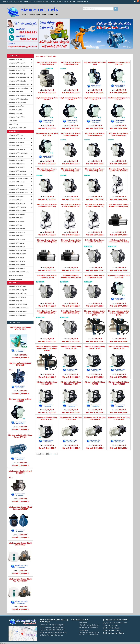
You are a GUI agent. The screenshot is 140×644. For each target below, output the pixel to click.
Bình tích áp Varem (16, 276)
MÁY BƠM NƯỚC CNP (16, 200)
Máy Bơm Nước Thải (16, 92)
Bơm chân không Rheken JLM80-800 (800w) (95, 276)
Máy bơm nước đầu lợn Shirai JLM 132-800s (119, 419)
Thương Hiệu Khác (16, 279)
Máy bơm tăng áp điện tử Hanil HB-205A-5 (20, 472)
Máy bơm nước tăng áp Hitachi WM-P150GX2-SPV (20, 580)
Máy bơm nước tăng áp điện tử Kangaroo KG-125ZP (20, 508)
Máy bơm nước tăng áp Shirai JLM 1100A (47, 134)
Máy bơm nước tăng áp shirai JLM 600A (95, 99)
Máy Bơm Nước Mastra (17, 168)
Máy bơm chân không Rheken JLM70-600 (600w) (71, 276)
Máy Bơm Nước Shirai (17, 142)
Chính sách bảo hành (111, 625)
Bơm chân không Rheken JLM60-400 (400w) (47, 276)
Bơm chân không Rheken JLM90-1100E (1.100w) (47, 312)
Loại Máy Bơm (70, 2)
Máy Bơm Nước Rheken (17, 139)
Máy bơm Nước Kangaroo (18, 193)
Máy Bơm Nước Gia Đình (17, 103)
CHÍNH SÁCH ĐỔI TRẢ (42, 2)
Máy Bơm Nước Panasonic (18, 153)
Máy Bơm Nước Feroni (17, 240)
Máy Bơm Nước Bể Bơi (17, 106)
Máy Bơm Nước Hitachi (17, 150)
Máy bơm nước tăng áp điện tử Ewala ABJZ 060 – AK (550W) (119, 313)
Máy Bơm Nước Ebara (17, 160)
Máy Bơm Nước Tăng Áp (17, 63)
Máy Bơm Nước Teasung (18, 211)
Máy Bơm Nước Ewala (17, 186)
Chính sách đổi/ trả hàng (112, 631)
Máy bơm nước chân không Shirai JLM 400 (119, 348)
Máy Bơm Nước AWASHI (17, 214)
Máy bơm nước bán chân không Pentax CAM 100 (20, 436)
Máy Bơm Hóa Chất (16, 110)
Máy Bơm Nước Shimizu (17, 247)
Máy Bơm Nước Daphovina (18, 178)
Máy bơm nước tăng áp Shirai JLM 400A (71, 99)
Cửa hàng (18, 2)
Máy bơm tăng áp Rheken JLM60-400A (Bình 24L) (119, 170)
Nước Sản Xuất (82, 2)
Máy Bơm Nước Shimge (17, 268)
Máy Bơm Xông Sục (16, 114)
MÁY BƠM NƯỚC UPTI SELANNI (19, 272)
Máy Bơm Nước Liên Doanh (18, 308)
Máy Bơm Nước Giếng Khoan (19, 77)
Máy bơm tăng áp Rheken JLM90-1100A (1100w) (71, 170)
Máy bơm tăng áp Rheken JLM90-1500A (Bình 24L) (95, 205)
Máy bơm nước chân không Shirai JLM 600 (47, 383)
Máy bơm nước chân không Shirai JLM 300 (95, 348)
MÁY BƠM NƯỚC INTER (16, 258)
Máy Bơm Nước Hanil (16, 157)
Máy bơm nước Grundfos (18, 189)
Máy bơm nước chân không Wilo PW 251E (20, 328)
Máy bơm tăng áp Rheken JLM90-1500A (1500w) (95, 170)
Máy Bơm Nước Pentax (17, 164)
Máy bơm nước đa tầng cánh (19, 95)
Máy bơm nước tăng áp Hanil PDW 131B (20, 364)
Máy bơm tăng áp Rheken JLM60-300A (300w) (71, 134)
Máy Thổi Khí (14, 124)
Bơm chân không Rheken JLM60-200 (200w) (95, 241)
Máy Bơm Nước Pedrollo (18, 175)
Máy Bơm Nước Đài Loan (18, 315)
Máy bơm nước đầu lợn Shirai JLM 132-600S (95, 419)
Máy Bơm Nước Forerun (18, 250)
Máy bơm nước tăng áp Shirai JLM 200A (119, 63)
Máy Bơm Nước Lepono (17, 182)
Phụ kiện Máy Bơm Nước (18, 128)
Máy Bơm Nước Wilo (16, 135)
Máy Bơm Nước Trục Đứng (18, 88)
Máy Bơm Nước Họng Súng (18, 99)
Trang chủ (7, 2)
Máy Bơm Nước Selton (17, 232)
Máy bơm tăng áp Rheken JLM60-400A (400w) (95, 134)
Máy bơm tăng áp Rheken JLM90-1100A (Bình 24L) (71, 205)
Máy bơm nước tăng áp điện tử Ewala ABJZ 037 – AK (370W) (95, 313)
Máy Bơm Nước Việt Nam (17, 286)
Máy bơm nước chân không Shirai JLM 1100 (119, 383)
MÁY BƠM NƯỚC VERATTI (17, 204)
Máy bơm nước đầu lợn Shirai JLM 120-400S (71, 419)
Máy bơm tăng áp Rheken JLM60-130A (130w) (47, 63)
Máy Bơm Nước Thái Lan (17, 297)
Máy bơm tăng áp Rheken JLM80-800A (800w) (47, 170)
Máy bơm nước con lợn (17, 74)
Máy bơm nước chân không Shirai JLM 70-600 (71, 383)
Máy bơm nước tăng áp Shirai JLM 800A (119, 99)
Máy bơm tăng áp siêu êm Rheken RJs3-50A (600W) (71, 241)
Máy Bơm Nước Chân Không (19, 67)
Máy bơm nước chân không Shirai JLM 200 (71, 348)
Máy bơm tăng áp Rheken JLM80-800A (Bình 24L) (47, 205)
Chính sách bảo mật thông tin (113, 633)
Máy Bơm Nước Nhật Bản (46, 56)
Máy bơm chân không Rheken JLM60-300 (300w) (119, 241)
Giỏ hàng (28, 2)
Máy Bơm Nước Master (17, 261)
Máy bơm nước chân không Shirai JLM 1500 (47, 419)
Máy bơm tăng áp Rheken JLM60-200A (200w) (71, 63)
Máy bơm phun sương (17, 117)
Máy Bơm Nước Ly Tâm (17, 70)
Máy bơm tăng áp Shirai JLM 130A (95, 63)
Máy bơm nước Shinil (17, 243)
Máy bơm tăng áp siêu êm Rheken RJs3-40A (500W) (47, 241)
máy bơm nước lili (16, 225)
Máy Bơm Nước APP (16, 146)
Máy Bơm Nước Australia (18, 312)
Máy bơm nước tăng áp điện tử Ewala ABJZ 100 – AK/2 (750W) (47, 348)
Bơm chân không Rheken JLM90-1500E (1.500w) (71, 312)
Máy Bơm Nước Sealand (18, 171)
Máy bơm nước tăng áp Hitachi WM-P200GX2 (20, 544)
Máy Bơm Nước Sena (16, 236)
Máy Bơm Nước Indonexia (18, 304)
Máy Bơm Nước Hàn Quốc (18, 290)
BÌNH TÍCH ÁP (13, 121)
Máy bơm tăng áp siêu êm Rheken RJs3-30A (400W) (119, 205)
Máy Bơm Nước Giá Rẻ (17, 59)
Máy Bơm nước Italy (16, 301)
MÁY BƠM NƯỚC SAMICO (17, 196)
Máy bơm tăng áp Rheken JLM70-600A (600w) (119, 134)
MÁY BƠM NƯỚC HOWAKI (17, 265)
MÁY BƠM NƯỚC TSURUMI (17, 254)
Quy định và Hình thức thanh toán (115, 623)
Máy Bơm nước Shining (17, 229)
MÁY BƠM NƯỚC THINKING (18, 207)
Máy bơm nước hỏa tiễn (17, 81)
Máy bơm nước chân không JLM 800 (95, 383)
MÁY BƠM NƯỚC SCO (16, 218)
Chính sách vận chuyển (111, 628)
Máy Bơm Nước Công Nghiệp (19, 85)
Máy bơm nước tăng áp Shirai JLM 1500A (119, 276)
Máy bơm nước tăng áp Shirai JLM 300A (47, 99)
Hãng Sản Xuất (57, 2)
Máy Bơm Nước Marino (17, 222)
